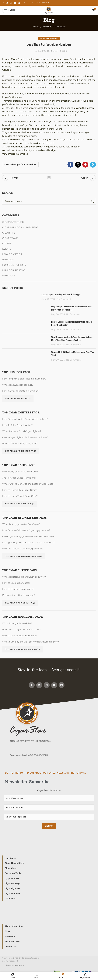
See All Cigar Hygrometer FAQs (24, 556)
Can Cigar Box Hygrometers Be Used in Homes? (29, 536)
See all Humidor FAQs (18, 398)
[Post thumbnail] (21, 297)
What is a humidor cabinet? (18, 385)
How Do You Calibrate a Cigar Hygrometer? (26, 530)
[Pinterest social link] (19, 3)
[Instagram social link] (11, 3)
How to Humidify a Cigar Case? (19, 490)
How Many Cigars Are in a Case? (20, 472)
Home (36, 27)
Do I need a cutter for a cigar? (19, 595)
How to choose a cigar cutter (18, 589)
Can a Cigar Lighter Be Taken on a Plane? (25, 437)
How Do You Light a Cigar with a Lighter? (25, 419)
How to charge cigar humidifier (20, 636)
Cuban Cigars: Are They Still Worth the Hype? (62, 295)
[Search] (49, 201)
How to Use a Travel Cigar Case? (20, 496)
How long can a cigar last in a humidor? (24, 379)
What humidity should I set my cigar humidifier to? (31, 642)
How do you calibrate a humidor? (21, 391)
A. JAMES (40, 51)
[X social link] (7, 3)
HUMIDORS (9, 276)
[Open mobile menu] (9, 10)
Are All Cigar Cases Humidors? (19, 478)
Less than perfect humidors (21, 164)
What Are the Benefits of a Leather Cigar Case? (28, 484)
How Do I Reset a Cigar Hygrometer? (23, 549)
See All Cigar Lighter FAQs (21, 451)
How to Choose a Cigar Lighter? (20, 443)
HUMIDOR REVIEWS (54, 27)
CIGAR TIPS (9, 233)
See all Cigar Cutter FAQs (20, 603)
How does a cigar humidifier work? (22, 629)
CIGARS (7, 243)
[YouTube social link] (15, 3)
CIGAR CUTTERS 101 (13, 222)
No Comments (65, 299)
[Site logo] (49, 10)
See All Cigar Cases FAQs (20, 504)
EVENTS (7, 249)
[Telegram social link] (93, 165)
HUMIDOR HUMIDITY (14, 265)
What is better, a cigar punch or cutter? (24, 577)
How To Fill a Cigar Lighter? (17, 425)
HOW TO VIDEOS (12, 254)
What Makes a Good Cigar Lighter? (22, 431)
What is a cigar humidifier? (17, 623)
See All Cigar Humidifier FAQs (22, 649)
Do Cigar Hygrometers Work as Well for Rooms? (29, 542)
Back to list (49, 178)
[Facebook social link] (4, 3)
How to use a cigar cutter (16, 583)
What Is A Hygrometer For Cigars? (21, 524)
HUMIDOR (8, 260)
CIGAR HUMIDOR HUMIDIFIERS (20, 227)
